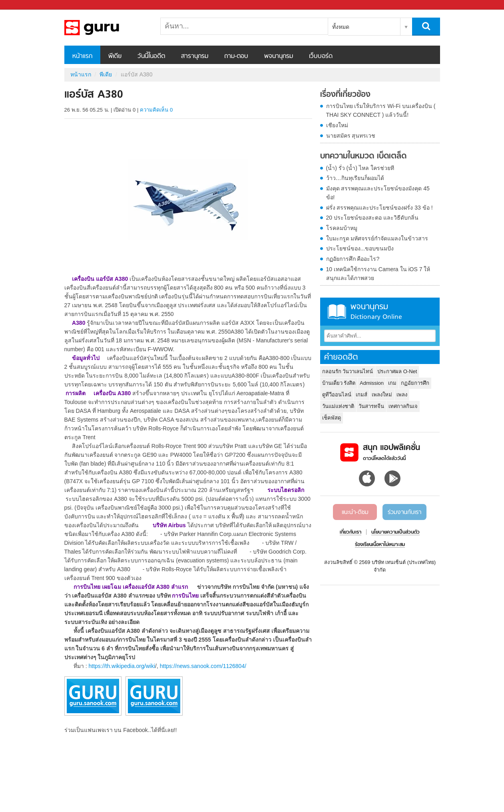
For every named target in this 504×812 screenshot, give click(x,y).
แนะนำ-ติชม (355, 512)
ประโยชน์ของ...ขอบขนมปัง (360, 248)
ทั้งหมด (341, 27)
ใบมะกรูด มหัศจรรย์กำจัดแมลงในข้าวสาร (377, 238)
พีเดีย (115, 56)
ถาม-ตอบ (236, 56)
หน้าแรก (82, 56)
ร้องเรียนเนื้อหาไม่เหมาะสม (380, 545)
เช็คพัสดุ (332, 418)
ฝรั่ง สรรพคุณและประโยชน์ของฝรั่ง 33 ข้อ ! (379, 208)
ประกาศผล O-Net (397, 371)
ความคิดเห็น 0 (156, 110)
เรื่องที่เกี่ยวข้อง (345, 95)
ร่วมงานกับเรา (404, 512)
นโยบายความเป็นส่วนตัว (395, 532)
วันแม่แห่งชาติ (338, 406)
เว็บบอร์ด (321, 56)
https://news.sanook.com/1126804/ (203, 666)
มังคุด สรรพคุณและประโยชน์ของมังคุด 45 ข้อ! (378, 193)
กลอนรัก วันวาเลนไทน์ (348, 371)
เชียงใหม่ (337, 125)
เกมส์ (362, 395)
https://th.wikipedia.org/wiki (122, 666)
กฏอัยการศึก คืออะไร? (353, 259)
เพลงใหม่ (382, 395)
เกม (392, 383)
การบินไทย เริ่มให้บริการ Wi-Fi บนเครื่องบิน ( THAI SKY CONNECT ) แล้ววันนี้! (381, 110)
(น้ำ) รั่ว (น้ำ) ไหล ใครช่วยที (360, 168)
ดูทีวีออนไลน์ (337, 395)
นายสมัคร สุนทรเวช (351, 136)
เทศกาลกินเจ (403, 406)
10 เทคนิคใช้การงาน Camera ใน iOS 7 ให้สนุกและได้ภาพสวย (378, 274)
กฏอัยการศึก (415, 383)
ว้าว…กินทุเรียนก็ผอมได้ (355, 178)
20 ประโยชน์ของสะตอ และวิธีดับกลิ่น (372, 218)
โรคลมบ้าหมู (342, 228)
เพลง (402, 395)
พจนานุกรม (279, 56)
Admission (372, 383)
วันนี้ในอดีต (151, 56)
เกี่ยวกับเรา (351, 532)
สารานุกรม (195, 56)
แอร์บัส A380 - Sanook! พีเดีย (106, 28)
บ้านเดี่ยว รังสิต (339, 383)
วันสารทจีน (371, 406)
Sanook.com (24, 5)
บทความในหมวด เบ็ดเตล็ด (363, 156)
